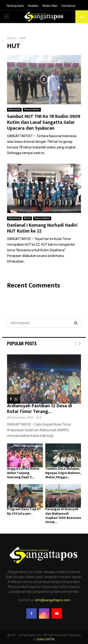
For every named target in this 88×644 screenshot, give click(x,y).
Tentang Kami (15, 6)
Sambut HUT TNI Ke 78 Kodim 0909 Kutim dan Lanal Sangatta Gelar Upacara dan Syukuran (44, 122)
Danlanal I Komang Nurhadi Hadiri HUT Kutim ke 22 (42, 228)
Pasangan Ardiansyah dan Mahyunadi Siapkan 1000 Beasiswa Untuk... (63, 515)
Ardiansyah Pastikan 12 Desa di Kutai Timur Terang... (40, 409)
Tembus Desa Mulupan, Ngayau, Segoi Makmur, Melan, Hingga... (63, 473)
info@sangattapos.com (53, 600)
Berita (27, 218)
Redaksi (33, 6)
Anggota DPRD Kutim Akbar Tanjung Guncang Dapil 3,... (23, 473)
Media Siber (50, 6)
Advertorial (14, 110)
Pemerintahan (32, 110)
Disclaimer (69, 6)
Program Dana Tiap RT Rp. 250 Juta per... (24, 511)
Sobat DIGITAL (46, 639)
